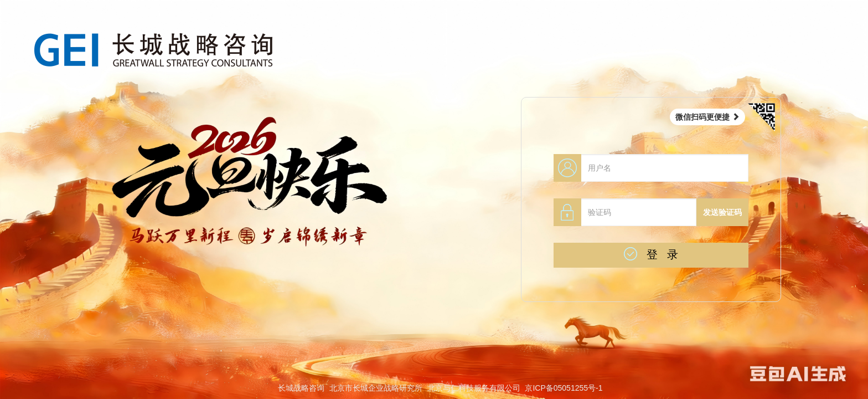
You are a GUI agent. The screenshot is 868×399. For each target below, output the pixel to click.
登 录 (651, 254)
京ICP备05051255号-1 (564, 388)
